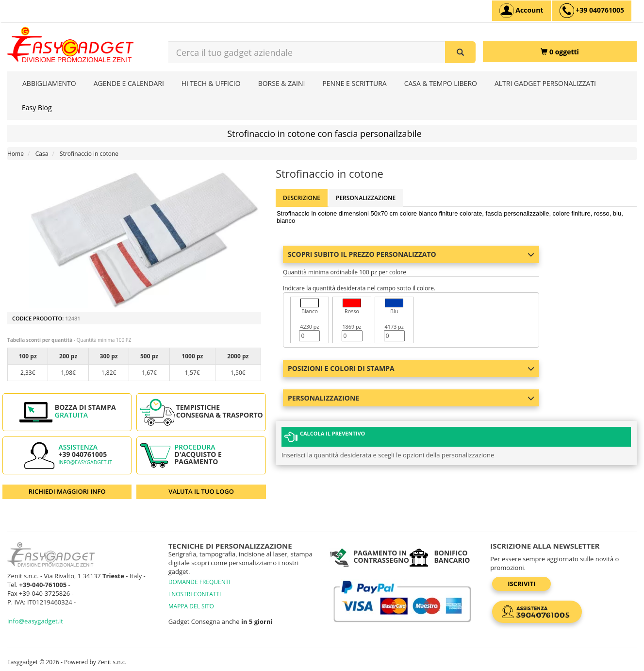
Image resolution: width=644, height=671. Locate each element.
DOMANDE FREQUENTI (199, 582)
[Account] (521, 11)
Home (16, 154)
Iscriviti (521, 584)
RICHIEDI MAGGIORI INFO (67, 491)
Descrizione (302, 198)
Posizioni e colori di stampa (411, 368)
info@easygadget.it (85, 462)
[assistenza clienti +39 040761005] (592, 11)
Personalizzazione (366, 198)
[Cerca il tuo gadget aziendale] (460, 52)
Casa (42, 154)
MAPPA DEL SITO (191, 606)
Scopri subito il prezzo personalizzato (411, 254)
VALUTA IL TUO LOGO (201, 491)
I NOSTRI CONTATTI (195, 594)
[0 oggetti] (560, 52)
